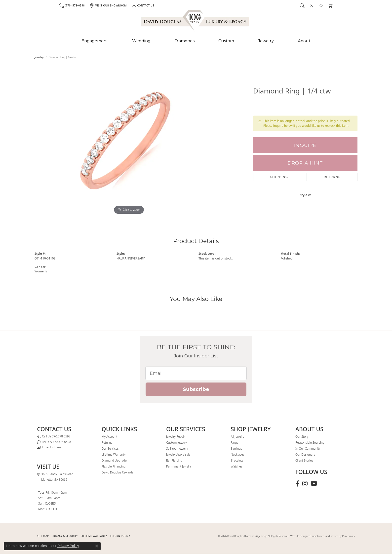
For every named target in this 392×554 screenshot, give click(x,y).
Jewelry (266, 41)
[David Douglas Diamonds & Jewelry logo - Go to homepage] (195, 22)
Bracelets (237, 460)
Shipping (279, 177)
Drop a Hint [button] (305, 163)
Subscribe (196, 389)
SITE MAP (43, 536)
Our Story (302, 437)
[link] (72, 5)
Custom (226, 41)
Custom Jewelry (176, 443)
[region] (129, 141)
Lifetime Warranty (114, 454)
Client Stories (304, 460)
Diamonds (185, 41)
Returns (332, 177)
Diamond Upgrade (114, 460)
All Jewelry (237, 437)
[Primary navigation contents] (196, 41)
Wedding (141, 41)
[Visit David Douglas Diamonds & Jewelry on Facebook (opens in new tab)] (297, 484)
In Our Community (308, 448)
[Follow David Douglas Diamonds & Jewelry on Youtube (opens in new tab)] (314, 484)
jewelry (39, 57)
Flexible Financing (114, 466)
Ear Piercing (174, 460)
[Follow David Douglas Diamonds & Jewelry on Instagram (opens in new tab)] (305, 484)
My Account (109, 437)
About (304, 41)
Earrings (236, 448)
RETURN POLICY (120, 536)
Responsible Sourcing (310, 443)
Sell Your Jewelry (177, 448)
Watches (236, 466)
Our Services (110, 448)
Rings (235, 443)
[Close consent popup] (97, 546)
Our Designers (305, 454)
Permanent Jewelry (179, 466)
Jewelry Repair (176, 437)
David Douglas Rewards (118, 472)
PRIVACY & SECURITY (65, 536)
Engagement (95, 41)
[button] (302, 5)
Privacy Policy (68, 546)
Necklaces (237, 454)
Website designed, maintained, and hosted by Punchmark (323, 536)
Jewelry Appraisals (178, 454)
